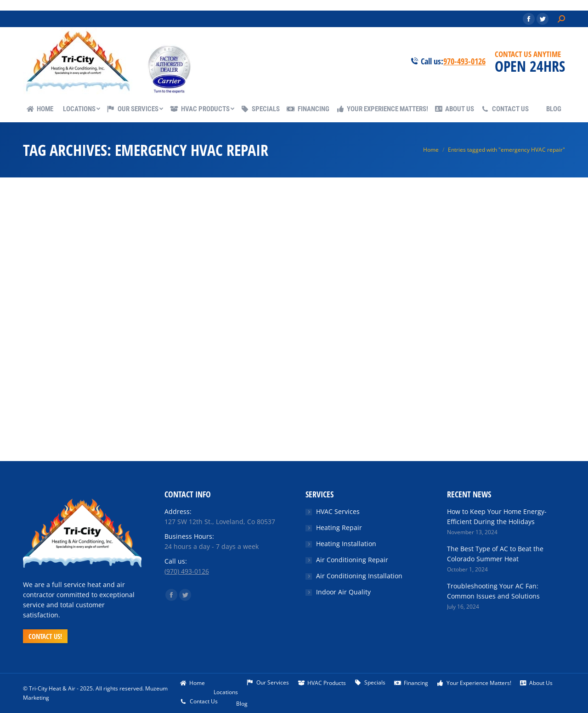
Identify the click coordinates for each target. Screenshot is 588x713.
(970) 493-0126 (187, 571)
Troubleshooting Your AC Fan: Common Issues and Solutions (493, 591)
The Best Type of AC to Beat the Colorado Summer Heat (495, 554)
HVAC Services (338, 511)
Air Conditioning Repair (352, 560)
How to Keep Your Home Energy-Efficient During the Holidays (497, 516)
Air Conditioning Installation (359, 576)
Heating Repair (339, 528)
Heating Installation (346, 544)
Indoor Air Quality (343, 592)
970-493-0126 (464, 61)
